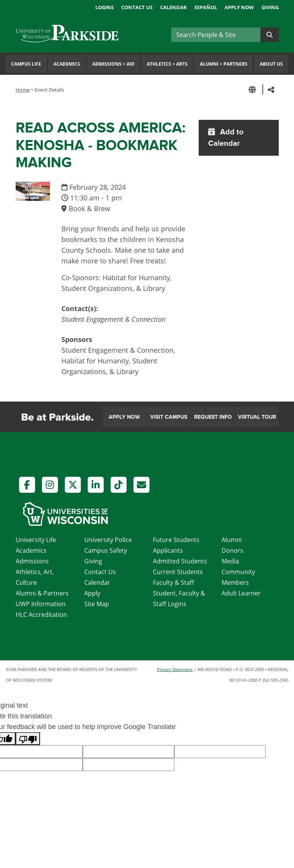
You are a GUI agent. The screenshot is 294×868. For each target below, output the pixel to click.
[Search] (216, 35)
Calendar (174, 7)
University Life (36, 540)
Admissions (32, 561)
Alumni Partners (224, 64)
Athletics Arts (167, 64)
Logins (104, 7)
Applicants (168, 550)
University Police (108, 540)
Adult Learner (241, 593)
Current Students (178, 572)
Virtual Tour (257, 417)
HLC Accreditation (41, 615)
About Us (271, 64)
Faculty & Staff (174, 582)
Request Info (213, 417)
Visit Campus (169, 417)
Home (23, 90)
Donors (232, 550)
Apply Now (239, 7)
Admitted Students (180, 561)
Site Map (97, 604)
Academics (67, 64)
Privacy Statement (175, 669)
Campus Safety (106, 550)
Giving (270, 7)
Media (230, 561)
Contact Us (137, 7)
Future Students (176, 540)
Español (206, 7)
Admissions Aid (113, 64)
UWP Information (41, 604)
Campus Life (26, 64)
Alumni (232, 540)
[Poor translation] (28, 739)
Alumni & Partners (42, 593)
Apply (92, 593)
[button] (254, 90)
